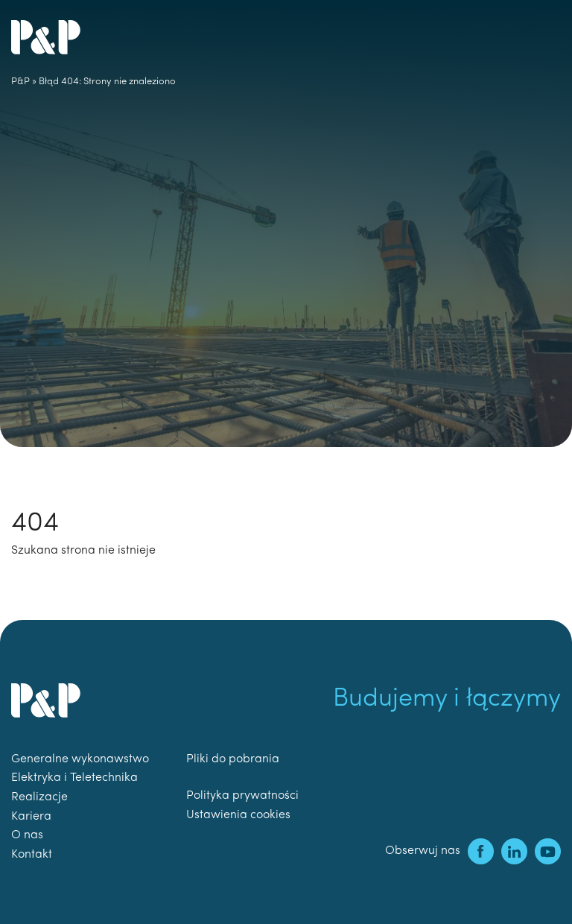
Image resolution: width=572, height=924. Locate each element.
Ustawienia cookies (238, 815)
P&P (20, 82)
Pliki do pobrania (233, 759)
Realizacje (39, 797)
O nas (27, 835)
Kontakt (32, 855)
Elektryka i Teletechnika (74, 778)
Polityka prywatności (242, 796)
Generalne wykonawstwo (80, 759)
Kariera (31, 817)
